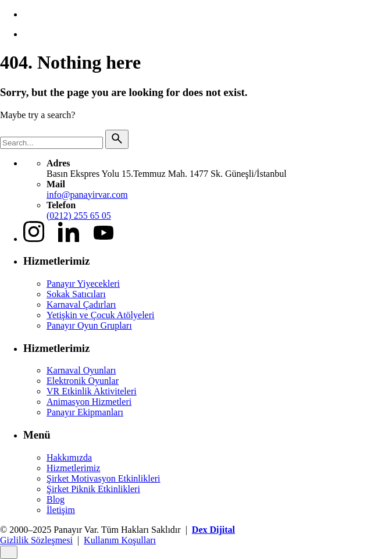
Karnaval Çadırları (81, 305)
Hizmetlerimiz (73, 468)
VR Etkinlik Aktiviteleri (92, 391)
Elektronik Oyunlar (83, 381)
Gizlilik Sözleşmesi (36, 540)
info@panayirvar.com (87, 195)
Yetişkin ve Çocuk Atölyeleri (100, 315)
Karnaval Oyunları (81, 370)
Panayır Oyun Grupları (89, 325)
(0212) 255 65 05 (79, 216)
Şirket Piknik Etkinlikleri (93, 489)
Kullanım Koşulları (120, 540)
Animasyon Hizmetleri (89, 402)
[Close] (9, 552)
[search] (117, 139)
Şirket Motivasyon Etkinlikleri (104, 478)
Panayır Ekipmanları (85, 412)
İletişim (61, 510)
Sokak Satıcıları (76, 294)
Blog (56, 499)
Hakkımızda (69, 457)
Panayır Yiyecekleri (83, 284)
